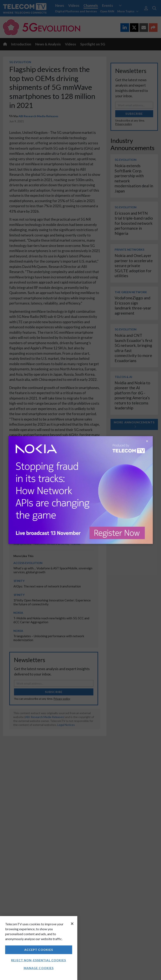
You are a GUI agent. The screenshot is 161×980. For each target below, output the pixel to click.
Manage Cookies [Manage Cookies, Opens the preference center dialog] (39, 968)
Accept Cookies (39, 950)
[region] (39, 948)
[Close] (72, 924)
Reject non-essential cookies (39, 960)
